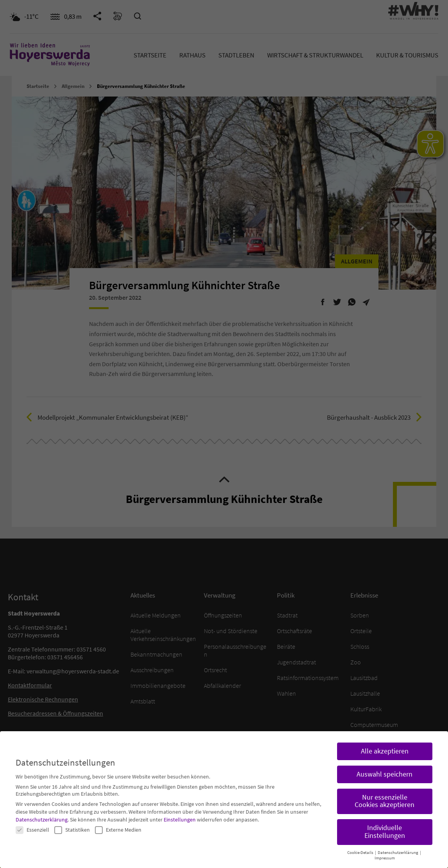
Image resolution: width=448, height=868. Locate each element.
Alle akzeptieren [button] (385, 748)
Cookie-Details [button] (361, 849)
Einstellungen (180, 816)
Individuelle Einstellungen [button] (385, 829)
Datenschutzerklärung (42, 816)
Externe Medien (118, 827)
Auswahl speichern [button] (385, 771)
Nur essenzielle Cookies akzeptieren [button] (385, 798)
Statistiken (72, 827)
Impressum (385, 855)
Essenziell (32, 827)
